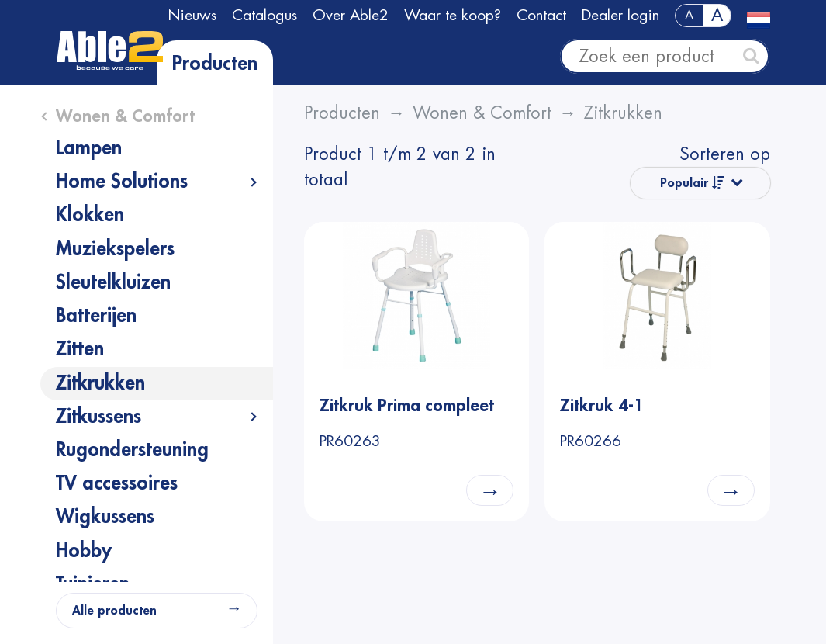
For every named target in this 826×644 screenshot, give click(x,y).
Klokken (90, 215)
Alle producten (114, 611)
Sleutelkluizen (113, 282)
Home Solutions (122, 182)
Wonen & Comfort (125, 116)
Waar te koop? (453, 15)
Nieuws (192, 15)
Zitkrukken (100, 383)
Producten (215, 64)
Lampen (89, 148)
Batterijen (96, 316)
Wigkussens (105, 517)
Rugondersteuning (132, 450)
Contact (541, 15)
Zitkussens (98, 417)
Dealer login (620, 15)
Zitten (80, 349)
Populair (692, 183)
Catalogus (264, 15)
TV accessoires (117, 483)
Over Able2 (351, 15)
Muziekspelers (115, 249)
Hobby (84, 551)
